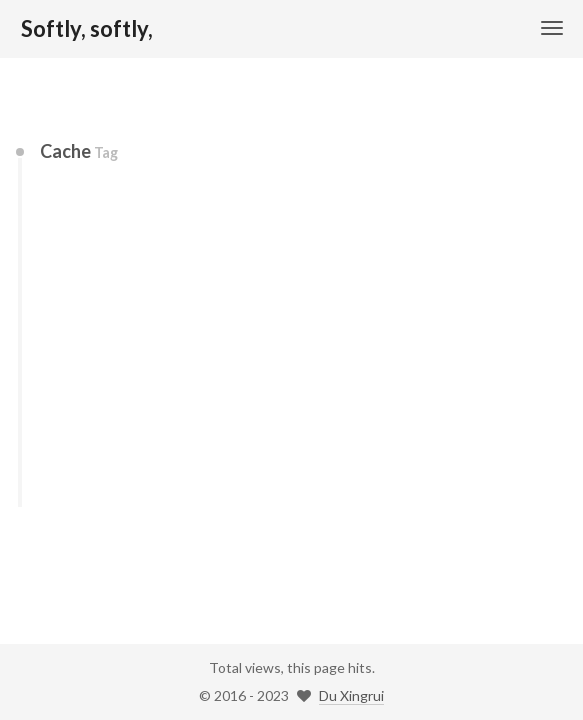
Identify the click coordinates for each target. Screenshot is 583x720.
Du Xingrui (351, 695)
